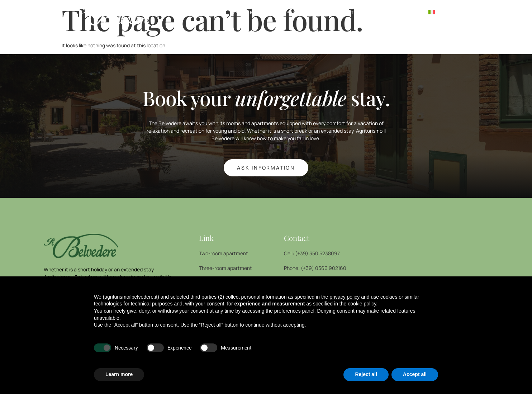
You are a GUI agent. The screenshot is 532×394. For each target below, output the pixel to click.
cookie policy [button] (362, 304)
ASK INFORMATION (266, 168)
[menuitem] (432, 13)
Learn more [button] (119, 374)
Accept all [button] (415, 374)
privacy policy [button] (345, 297)
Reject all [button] (366, 374)
